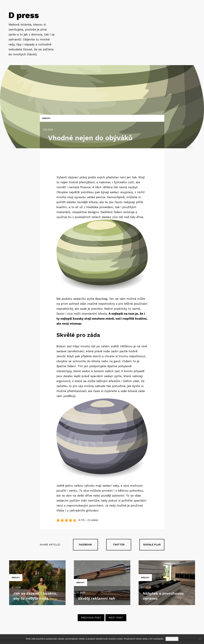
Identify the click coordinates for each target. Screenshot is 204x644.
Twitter (119, 545)
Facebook (85, 545)
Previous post (91, 618)
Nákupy (46, 118)
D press (24, 15)
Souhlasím (172, 639)
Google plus (152, 545)
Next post (116, 618)
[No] (200, 639)
